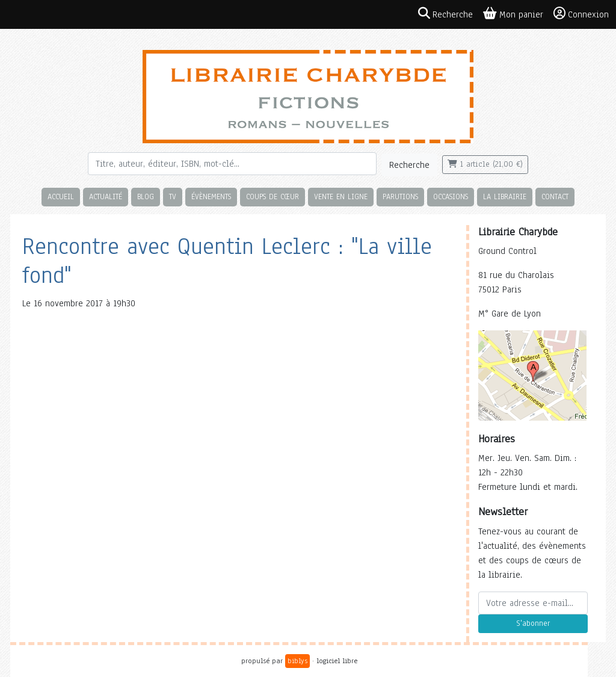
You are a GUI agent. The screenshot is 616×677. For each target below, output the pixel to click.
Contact (555, 196)
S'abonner (533, 623)
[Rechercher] (232, 164)
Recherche (409, 165)
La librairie (505, 196)
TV (173, 196)
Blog (146, 196)
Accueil (61, 196)
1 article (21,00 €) (485, 164)
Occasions (451, 196)
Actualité (106, 196)
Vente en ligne (341, 196)
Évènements (211, 196)
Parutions (400, 196)
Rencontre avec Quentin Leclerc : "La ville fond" (227, 261)
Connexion (581, 14)
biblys (297, 661)
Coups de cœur (273, 196)
